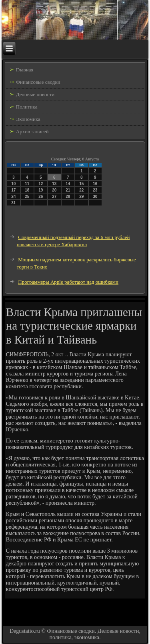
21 (68, 190)
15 (81, 184)
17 (13, 190)
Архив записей (32, 131)
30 (95, 197)
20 (54, 190)
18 (27, 190)
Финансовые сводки (38, 82)
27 (54, 197)
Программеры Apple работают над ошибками (68, 282)
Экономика (28, 119)
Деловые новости (35, 94)
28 (68, 197)
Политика (27, 107)
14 (68, 184)
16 (95, 184)
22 (81, 190)
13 (54, 184)
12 (41, 184)
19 (41, 190)
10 (13, 184)
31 (13, 203)
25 (27, 197)
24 (13, 197)
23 (95, 190)
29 (81, 197)
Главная (25, 70)
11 (27, 184)
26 (41, 197)
